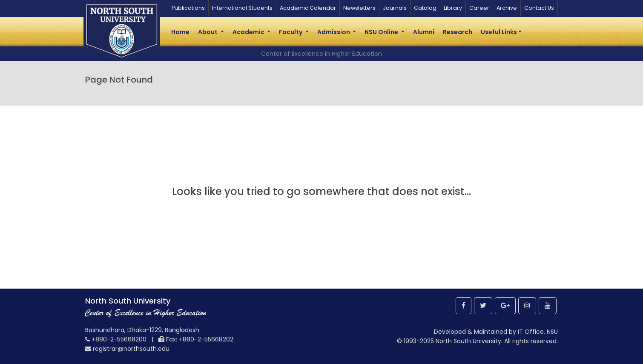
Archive (507, 8)
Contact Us (539, 8)
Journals (395, 8)
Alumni (424, 32)
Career (479, 8)
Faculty (291, 32)
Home (180, 32)
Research (458, 32)
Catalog (425, 8)
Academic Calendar (308, 8)
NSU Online (382, 32)
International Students (242, 8)
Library (453, 8)
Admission (334, 32)
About (208, 32)
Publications (188, 8)
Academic (249, 32)
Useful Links (499, 32)
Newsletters (359, 8)
